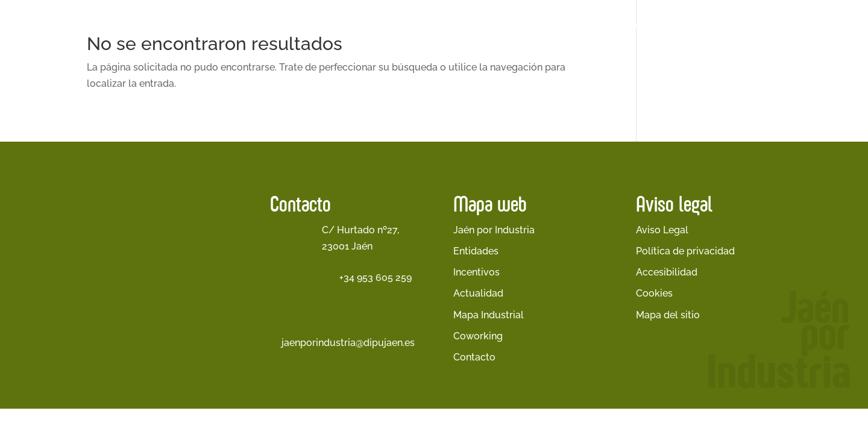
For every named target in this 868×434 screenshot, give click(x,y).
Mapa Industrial (489, 315)
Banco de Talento (802, 24)
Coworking (478, 336)
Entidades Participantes (438, 24)
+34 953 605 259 (376, 278)
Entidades (476, 251)
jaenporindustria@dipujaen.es (348, 343)
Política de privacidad (685, 251)
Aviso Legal (662, 230)
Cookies (654, 293)
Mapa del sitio (668, 315)
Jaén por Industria (321, 24)
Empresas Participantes (556, 24)
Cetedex (721, 24)
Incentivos (476, 272)
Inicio (259, 24)
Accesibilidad (667, 272)
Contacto (474, 357)
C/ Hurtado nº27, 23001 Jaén (360, 238)
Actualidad (656, 24)
